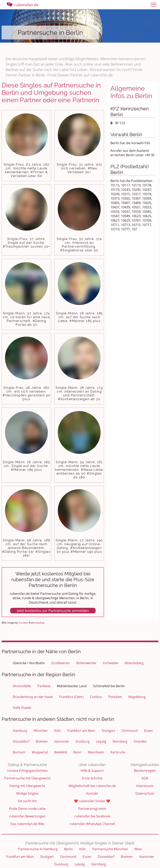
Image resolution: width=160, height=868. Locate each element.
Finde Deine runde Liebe (27, 809)
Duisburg (83, 741)
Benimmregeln (145, 771)
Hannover (62, 741)
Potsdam (115, 697)
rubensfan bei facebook (92, 816)
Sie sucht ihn (27, 801)
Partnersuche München (110, 849)
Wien (138, 849)
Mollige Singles (27, 793)
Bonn (77, 752)
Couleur (23, 623)
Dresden (140, 741)
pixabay (40, 623)
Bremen (42, 741)
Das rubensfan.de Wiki (27, 824)
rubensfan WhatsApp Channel (92, 824)
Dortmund (130, 731)
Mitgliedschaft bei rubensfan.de (92, 786)
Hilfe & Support (92, 771)
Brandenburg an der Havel (33, 697)
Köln (58, 731)
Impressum (145, 786)
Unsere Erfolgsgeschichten (27, 771)
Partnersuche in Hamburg (38, 849)
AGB (145, 778)
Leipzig (101, 741)
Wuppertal (40, 752)
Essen (148, 731)
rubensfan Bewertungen (27, 816)
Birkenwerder (86, 663)
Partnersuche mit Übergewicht (27, 778)
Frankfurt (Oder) (71, 697)
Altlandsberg (134, 663)
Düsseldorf (21, 741)
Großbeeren (60, 663)
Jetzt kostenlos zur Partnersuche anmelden (53, 611)
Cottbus (96, 697)
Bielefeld (61, 752)
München (41, 731)
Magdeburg (137, 697)
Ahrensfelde (22, 686)
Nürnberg (120, 741)
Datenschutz (145, 793)
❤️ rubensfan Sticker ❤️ (92, 801)
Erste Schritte (92, 778)
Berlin (68, 849)
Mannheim (96, 752)
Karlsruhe (118, 752)
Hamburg (20, 731)
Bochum (19, 752)
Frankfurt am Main (81, 731)
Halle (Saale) (22, 708)
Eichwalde (110, 663)
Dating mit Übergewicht (27, 786)
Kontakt (92, 793)
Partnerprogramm (92, 809)
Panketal (44, 686)
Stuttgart (108, 731)
